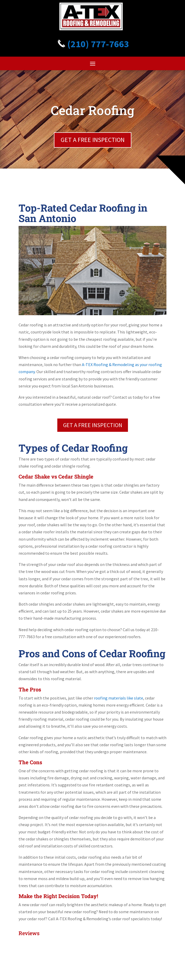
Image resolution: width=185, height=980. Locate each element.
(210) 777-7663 (93, 44)
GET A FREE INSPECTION (93, 140)
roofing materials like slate (119, 698)
